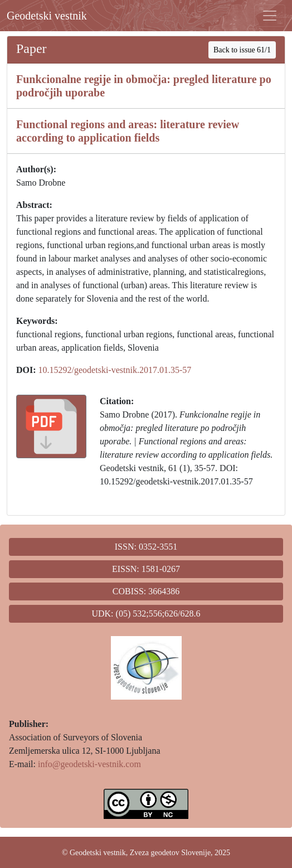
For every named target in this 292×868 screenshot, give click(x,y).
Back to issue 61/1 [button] (242, 50)
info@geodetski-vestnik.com (89, 764)
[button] (51, 426)
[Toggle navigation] (270, 16)
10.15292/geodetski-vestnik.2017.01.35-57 (115, 370)
